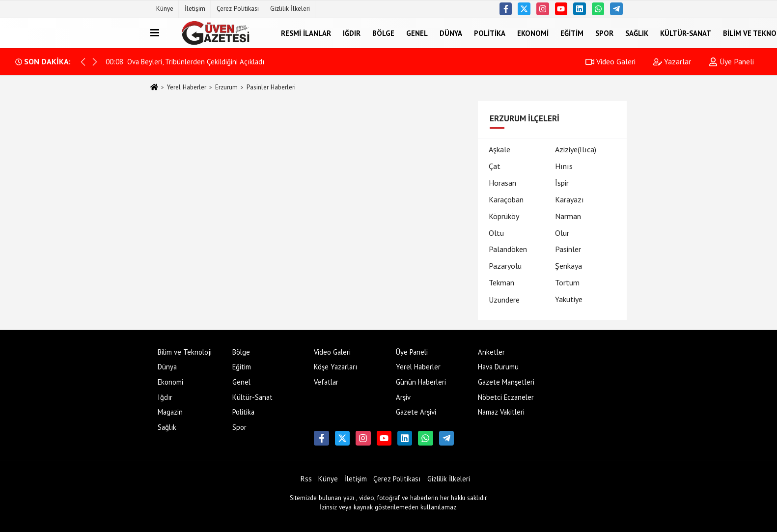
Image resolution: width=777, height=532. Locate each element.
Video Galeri (610, 61)
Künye (165, 9)
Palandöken (508, 249)
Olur (562, 233)
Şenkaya (569, 266)
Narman (568, 216)
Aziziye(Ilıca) (576, 149)
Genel (417, 33)
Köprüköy (504, 216)
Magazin (170, 412)
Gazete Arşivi (416, 412)
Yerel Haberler (187, 87)
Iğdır (352, 33)
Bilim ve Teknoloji (185, 352)
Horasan (502, 183)
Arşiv (403, 397)
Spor (604, 33)
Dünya (451, 33)
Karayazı (569, 199)
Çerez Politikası (238, 9)
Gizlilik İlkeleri (290, 9)
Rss (306, 479)
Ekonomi (533, 33)
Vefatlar (326, 382)
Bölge (383, 33)
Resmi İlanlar (306, 33)
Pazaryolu (505, 266)
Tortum (567, 282)
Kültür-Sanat (686, 33)
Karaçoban (506, 199)
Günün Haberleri (421, 382)
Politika (490, 33)
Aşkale (499, 149)
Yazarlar (672, 61)
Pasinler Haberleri (271, 87)
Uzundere (504, 300)
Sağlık (637, 33)
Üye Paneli (731, 61)
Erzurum (226, 87)
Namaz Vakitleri (501, 412)
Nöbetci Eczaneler (506, 397)
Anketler (491, 352)
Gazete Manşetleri (506, 382)
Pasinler (568, 249)
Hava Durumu (498, 367)
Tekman (501, 282)
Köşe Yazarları (335, 367)
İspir (562, 183)
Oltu (496, 233)
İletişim (195, 9)
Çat (495, 166)
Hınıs (564, 166)
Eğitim (572, 33)
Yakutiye (569, 299)
